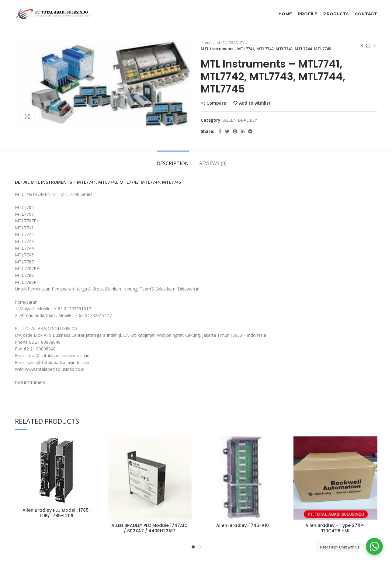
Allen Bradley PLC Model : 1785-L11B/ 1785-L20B (57, 513)
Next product (374, 46)
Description (173, 163)
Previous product (362, 46)
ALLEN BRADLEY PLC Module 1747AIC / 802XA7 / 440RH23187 (149, 528)
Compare (216, 103)
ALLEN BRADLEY (231, 43)
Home (206, 43)
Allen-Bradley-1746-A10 (243, 525)
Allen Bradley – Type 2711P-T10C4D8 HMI (335, 528)
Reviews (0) (213, 163)
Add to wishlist (255, 103)
